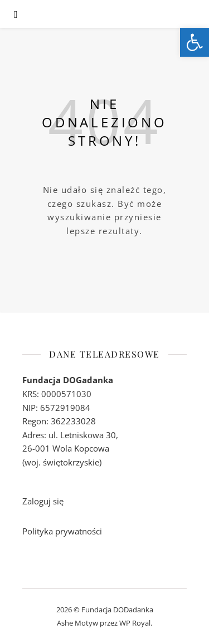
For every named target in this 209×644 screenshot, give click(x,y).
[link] (195, 42)
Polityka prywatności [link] (62, 531)
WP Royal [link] (135, 623)
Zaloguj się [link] (43, 501)
